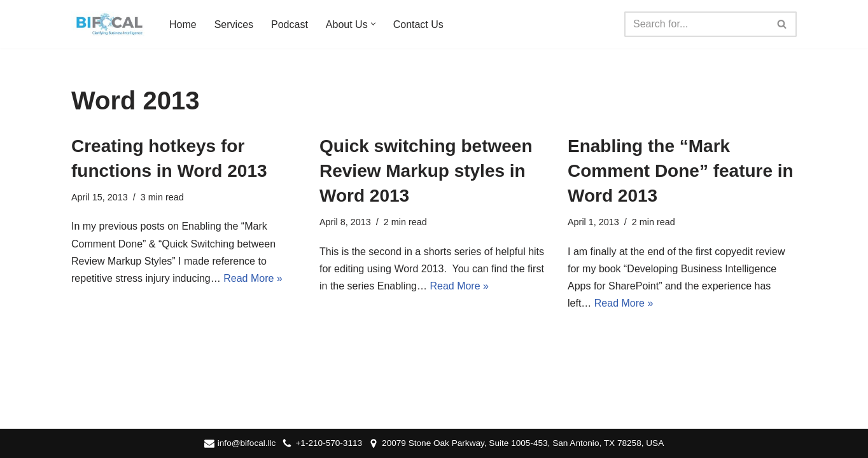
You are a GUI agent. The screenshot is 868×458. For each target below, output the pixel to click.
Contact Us (418, 24)
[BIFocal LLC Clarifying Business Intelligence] (109, 24)
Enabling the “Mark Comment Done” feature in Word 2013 (681, 171)
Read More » (253, 278)
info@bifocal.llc (247, 443)
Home (183, 24)
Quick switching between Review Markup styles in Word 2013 (426, 171)
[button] (373, 24)
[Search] (696, 24)
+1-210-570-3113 (329, 443)
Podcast (290, 24)
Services (234, 24)
